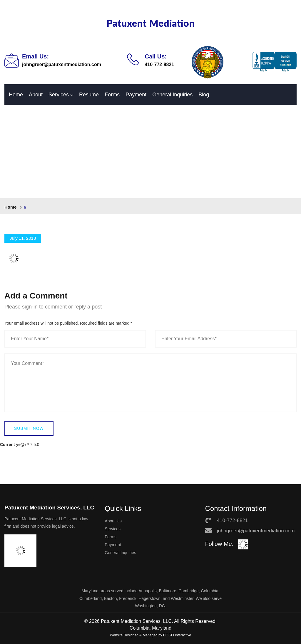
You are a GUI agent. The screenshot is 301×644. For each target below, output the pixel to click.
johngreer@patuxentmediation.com (62, 64)
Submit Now (29, 428)
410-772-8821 (159, 64)
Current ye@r (14, 445)
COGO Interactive (177, 635)
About (36, 95)
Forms (112, 95)
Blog (204, 95)
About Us (113, 521)
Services (59, 95)
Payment (136, 95)
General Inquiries (172, 95)
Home (16, 95)
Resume (89, 95)
